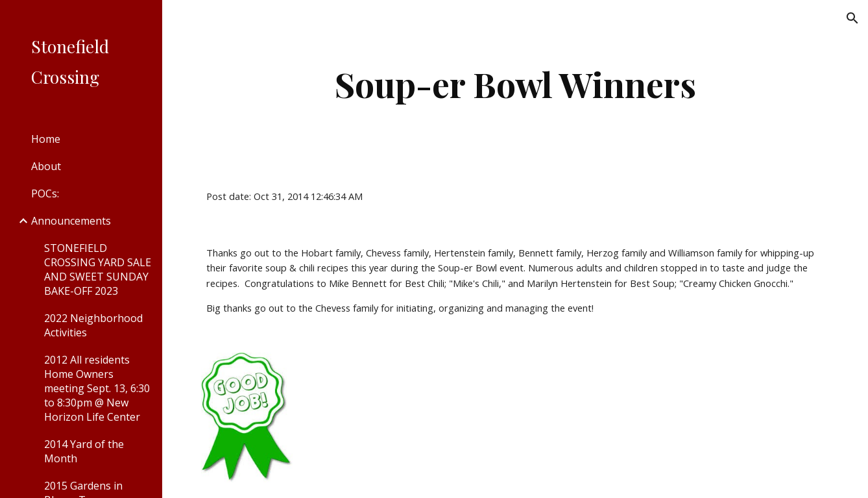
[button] (852, 18)
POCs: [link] (45, 193)
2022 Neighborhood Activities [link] (93, 325)
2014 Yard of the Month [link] (84, 451)
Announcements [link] (71, 221)
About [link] (46, 166)
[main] (515, 84)
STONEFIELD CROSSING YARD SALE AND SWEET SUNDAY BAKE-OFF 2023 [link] (98, 269)
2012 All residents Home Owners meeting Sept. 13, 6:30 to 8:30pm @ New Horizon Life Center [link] (97, 388)
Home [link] (46, 139)
